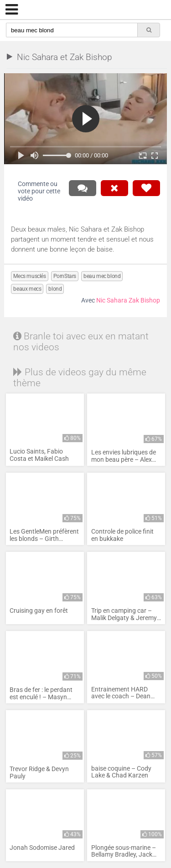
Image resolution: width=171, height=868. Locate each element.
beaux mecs (27, 289)
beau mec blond (102, 276)
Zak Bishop (144, 300)
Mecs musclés (29, 276)
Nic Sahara (112, 300)
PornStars (65, 276)
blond (55, 289)
